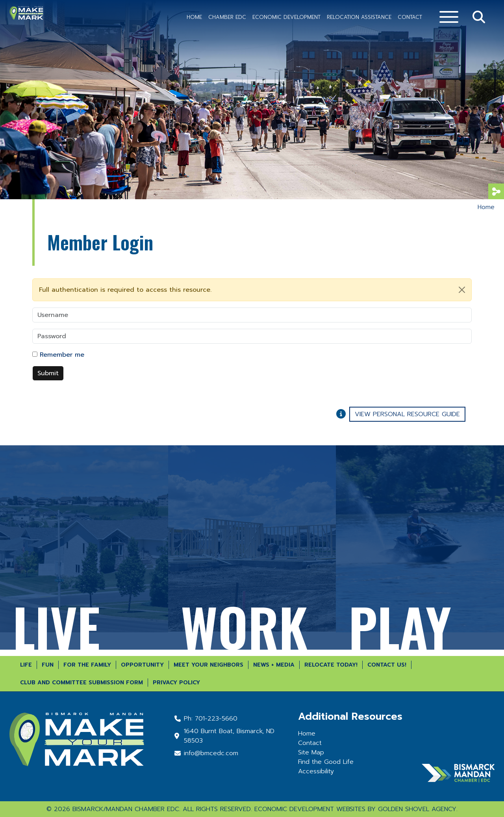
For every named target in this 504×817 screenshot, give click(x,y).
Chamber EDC (227, 17)
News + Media (274, 665)
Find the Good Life (326, 762)
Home (194, 17)
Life (26, 665)
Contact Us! (387, 665)
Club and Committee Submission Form (82, 683)
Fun (48, 665)
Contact (410, 17)
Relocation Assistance (359, 17)
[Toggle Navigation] (449, 17)
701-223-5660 (216, 719)
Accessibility (316, 771)
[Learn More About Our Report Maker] (343, 413)
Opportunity (142, 665)
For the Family (87, 665)
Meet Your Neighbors (208, 665)
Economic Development (286, 17)
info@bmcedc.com (211, 753)
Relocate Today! (331, 665)
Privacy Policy (176, 683)
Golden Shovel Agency (417, 809)
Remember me (62, 355)
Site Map (311, 752)
